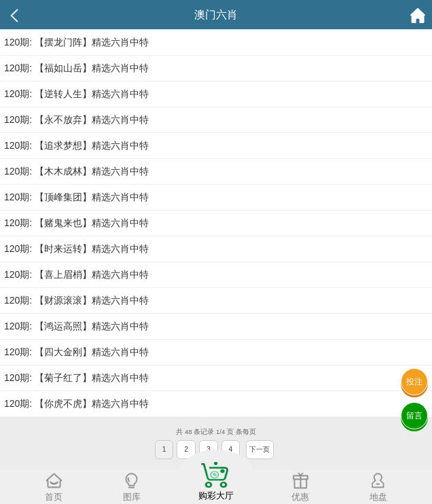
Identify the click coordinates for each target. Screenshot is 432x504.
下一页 (259, 449)
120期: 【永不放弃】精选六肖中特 (76, 120)
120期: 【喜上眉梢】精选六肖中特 (76, 274)
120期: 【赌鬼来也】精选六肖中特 (76, 223)
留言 (414, 416)
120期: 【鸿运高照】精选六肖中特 (76, 326)
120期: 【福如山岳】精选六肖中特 (76, 68)
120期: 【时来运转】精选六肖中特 (76, 249)
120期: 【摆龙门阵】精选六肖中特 (76, 42)
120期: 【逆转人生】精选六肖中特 (76, 94)
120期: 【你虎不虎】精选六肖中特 (76, 403)
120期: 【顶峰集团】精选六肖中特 (76, 197)
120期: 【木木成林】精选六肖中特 (76, 171)
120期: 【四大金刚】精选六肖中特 (76, 352)
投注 (414, 382)
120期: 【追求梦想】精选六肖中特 (76, 145)
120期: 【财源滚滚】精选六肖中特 (76, 300)
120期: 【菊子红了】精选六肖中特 (76, 378)
